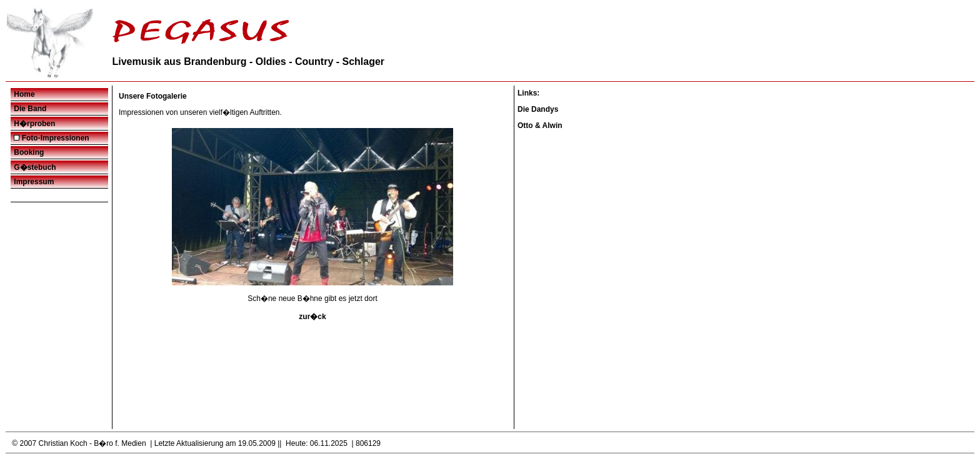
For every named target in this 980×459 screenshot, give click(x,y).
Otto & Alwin (540, 126)
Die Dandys (538, 109)
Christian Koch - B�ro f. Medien (92, 443)
